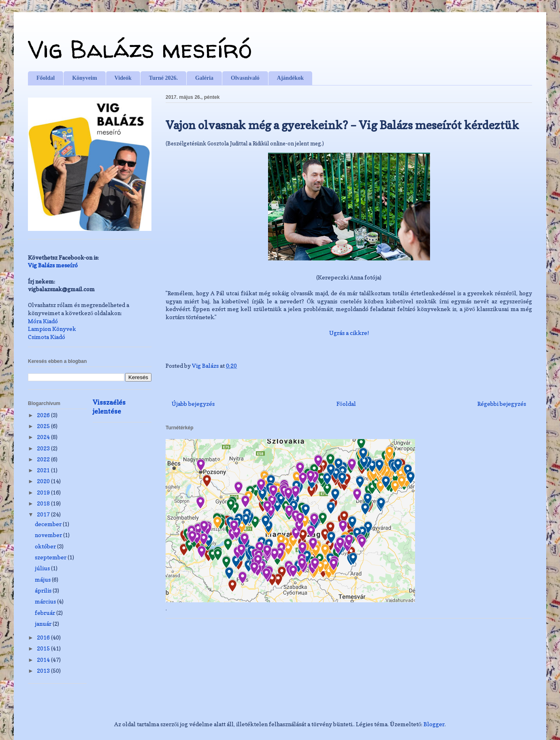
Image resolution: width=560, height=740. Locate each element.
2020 (44, 481)
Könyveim (84, 78)
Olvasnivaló (245, 78)
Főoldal (46, 78)
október (46, 546)
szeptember (51, 557)
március (46, 601)
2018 (44, 503)
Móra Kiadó (43, 321)
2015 (44, 648)
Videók (123, 78)
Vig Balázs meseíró (140, 49)
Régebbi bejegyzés (502, 404)
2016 (44, 637)
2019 (44, 492)
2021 (44, 470)
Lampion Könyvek (52, 329)
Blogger (434, 724)
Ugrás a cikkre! (349, 333)
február (46, 613)
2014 (44, 660)
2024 (44, 437)
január (44, 624)
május (43, 579)
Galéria (204, 78)
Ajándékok (290, 78)
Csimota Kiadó (47, 337)
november (49, 535)
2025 (44, 426)
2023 (44, 448)
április (44, 590)
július (43, 568)
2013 (44, 671)
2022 (44, 459)
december (49, 524)
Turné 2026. (163, 78)
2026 (44, 415)
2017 (44, 514)
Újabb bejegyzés (193, 404)
